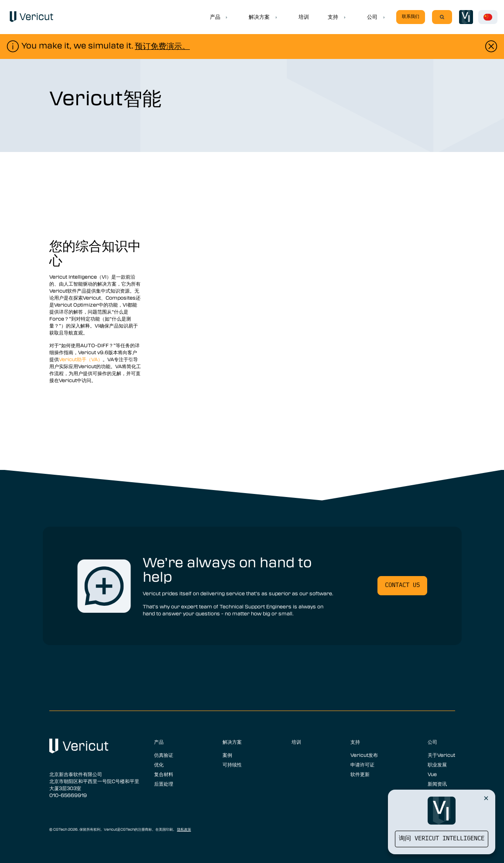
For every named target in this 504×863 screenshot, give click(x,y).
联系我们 (411, 17)
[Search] (442, 17)
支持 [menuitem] (355, 742)
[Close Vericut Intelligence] (486, 798)
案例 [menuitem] (227, 755)
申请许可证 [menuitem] (362, 764)
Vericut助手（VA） (81, 359)
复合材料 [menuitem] (164, 774)
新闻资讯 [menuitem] (437, 784)
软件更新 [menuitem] (360, 774)
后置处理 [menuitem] (164, 784)
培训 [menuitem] (296, 742)
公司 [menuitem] (432, 742)
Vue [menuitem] (432, 774)
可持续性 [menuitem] (232, 764)
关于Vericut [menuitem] (441, 755)
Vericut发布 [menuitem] (364, 755)
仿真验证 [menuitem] (164, 755)
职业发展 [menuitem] (437, 764)
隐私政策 (184, 829)
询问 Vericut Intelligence (442, 839)
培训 (304, 17)
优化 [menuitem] (159, 764)
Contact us (402, 585)
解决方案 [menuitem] (232, 742)
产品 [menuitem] (159, 742)
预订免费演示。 (162, 46)
